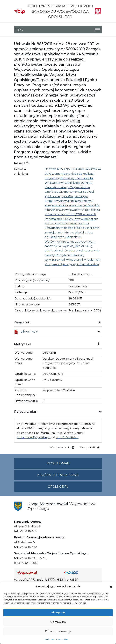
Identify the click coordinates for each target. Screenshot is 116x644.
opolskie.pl (58, 487)
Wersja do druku (62, 447)
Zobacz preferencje (58, 631)
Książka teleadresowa (58, 475)
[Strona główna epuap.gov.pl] (82, 573)
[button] (111, 586)
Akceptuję (58, 612)
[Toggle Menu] (98, 30)
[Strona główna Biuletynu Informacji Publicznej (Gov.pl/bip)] (38, 573)
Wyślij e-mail (74, 465)
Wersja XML (90, 447)
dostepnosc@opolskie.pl (34, 437)
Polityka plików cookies (56, 639)
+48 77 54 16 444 (67, 437)
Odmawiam (58, 622)
